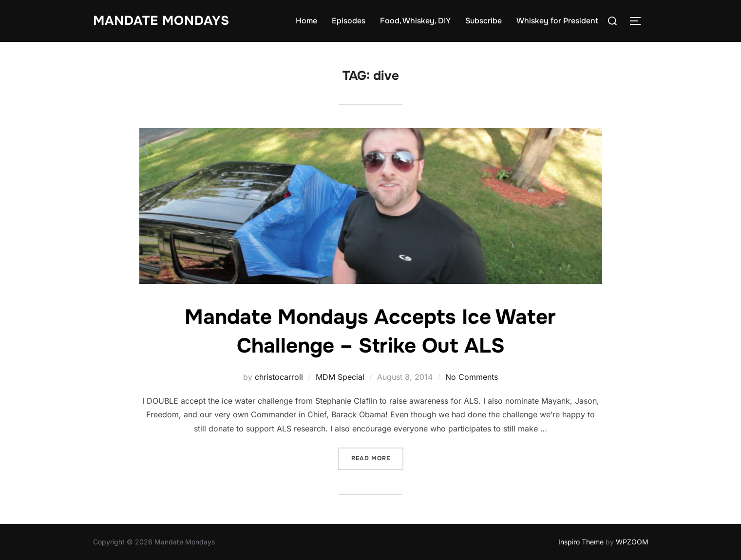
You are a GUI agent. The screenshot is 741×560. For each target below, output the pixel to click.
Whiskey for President (557, 21)
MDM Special (340, 377)
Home (306, 21)
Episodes (349, 21)
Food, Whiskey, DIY (415, 21)
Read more (377, 457)
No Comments (472, 377)
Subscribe (484, 21)
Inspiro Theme (581, 542)
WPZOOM (632, 542)
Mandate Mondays (161, 21)
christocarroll (279, 377)
